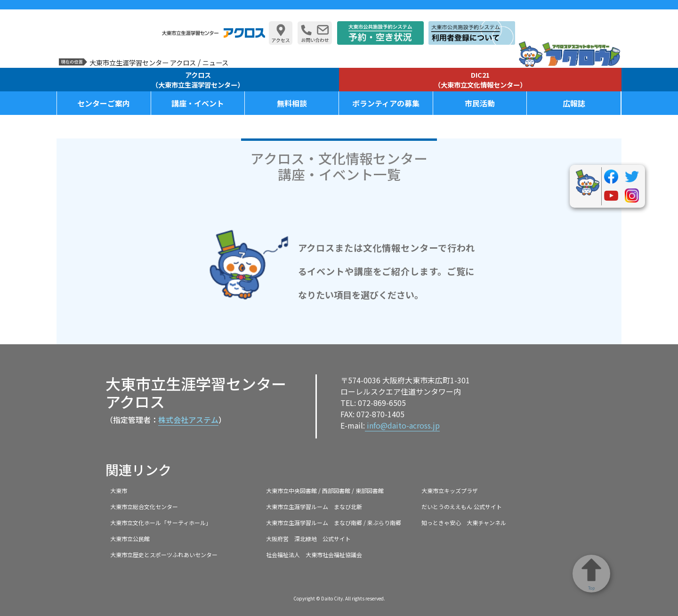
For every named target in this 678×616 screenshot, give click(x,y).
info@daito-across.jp (402, 425)
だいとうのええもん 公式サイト (462, 507)
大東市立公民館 (130, 539)
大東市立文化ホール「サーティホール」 (161, 523)
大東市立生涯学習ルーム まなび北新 (314, 507)
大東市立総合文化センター (144, 507)
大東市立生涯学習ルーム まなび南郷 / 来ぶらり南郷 (334, 523)
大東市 (119, 490)
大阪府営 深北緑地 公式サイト (308, 539)
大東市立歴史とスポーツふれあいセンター (164, 555)
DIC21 (480, 80)
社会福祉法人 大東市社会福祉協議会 (314, 555)
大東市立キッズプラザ (450, 490)
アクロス (198, 80)
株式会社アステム (188, 420)
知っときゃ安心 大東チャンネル (464, 523)
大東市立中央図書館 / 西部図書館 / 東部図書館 (325, 490)
